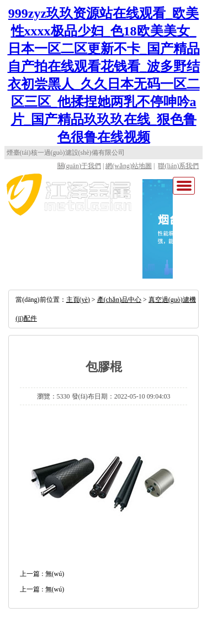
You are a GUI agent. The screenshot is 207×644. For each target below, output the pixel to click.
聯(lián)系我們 (178, 166)
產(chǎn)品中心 (119, 300)
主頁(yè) (78, 300)
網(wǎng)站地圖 (129, 166)
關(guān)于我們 (79, 166)
